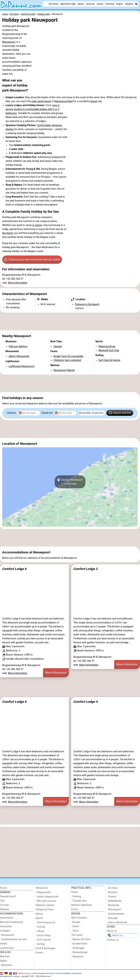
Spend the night (68, 4)
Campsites (6, 926)
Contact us (113, 940)
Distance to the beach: (87, 304)
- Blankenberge (80, 952)
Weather (129, 4)
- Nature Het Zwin (81, 939)
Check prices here (32, 260)
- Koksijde (112, 918)
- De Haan (112, 888)
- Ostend (111, 897)
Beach (81, 4)
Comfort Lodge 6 (14, 569)
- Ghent (75, 926)
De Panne (53, 4)
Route (74, 892)
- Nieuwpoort (7, 935)
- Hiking (40, 931)
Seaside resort (8, 896)
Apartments (7, 918)
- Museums (6, 965)
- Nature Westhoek (117, 922)
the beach (8, 233)
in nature (37, 225)
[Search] (136, 4)
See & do (90, 4)
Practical (110, 4)
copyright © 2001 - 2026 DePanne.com (36, 976)
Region (120, 4)
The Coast (77, 935)
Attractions (42, 888)
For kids (4, 905)
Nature (39, 914)
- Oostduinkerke (115, 914)
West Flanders (79, 918)
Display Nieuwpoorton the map (70, 482)
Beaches (5, 956)
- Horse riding (43, 935)
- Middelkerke (114, 901)
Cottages (5, 931)
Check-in (12, 413)
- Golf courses (43, 940)
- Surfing (40, 944)
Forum (75, 909)
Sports (39, 918)
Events (100, 4)
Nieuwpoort (9, 42)
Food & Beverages (46, 948)
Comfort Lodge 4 (86, 702)
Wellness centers (45, 905)
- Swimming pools (46, 922)
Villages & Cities (45, 910)
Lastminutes (7, 948)
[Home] (45, 4)
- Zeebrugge (78, 948)
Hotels (4, 944)
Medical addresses (82, 905)
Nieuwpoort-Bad (64, 101)
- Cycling (40, 927)
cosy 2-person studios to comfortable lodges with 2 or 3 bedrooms (33, 109)
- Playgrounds (43, 892)
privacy (17, 976)
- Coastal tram (79, 901)
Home (3, 888)
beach (94, 101)
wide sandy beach (41, 101)
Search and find (120, 413)
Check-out (47, 413)
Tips (2, 901)
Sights (3, 961)
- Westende (113, 905)
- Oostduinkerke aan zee (13, 939)
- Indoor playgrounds (47, 897)
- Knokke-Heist (79, 944)
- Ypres (75, 931)
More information (18, 283)
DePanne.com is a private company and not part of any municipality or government (50, 973)
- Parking (76, 896)
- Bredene (112, 892)
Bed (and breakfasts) (12, 922)
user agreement (6, 976)
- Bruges (76, 922)
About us (112, 931)
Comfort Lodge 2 (86, 569)
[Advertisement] (70, 321)
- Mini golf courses (46, 901)
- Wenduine (77, 957)
